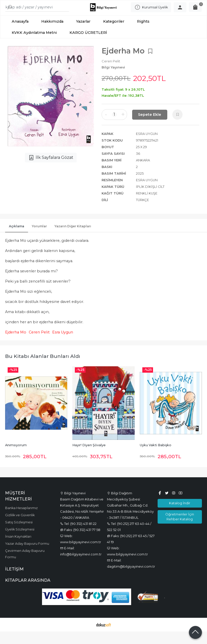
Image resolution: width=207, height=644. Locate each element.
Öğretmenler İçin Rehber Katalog (180, 529)
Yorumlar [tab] (39, 239)
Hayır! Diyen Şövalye (89, 458)
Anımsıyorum (16, 458)
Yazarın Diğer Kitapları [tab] (73, 239)
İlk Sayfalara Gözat (51, 170)
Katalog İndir (180, 516)
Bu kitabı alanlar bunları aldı (43, 369)
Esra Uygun (63, 345)
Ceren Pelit (39, 345)
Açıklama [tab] (17, 239)
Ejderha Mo (16, 345)
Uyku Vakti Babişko (156, 458)
